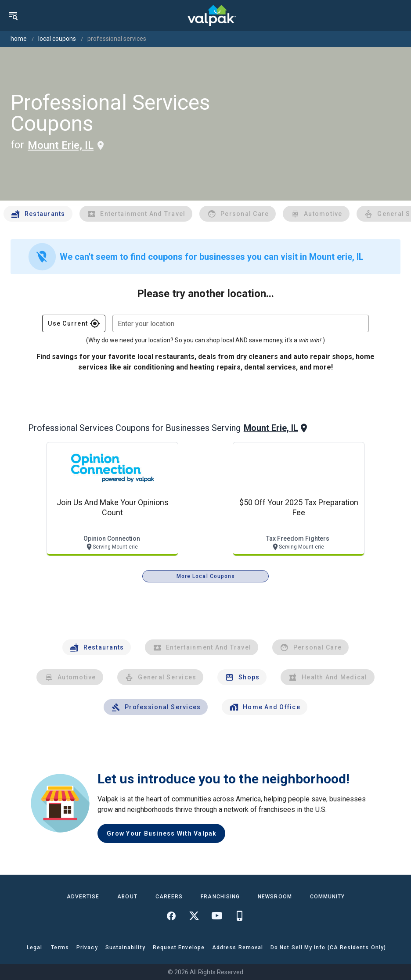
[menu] (13, 15)
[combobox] (241, 323)
